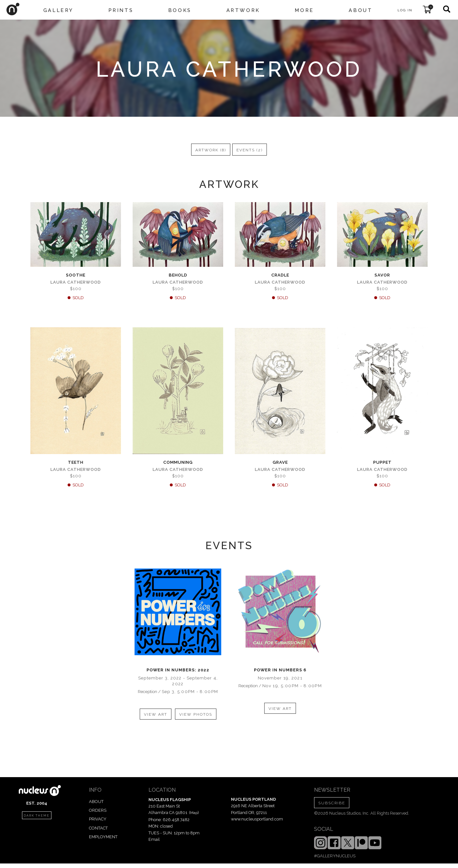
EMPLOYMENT (103, 837)
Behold (178, 275)
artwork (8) (211, 150)
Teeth (76, 462)
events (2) (250, 150)
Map (194, 813)
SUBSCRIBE (332, 803)
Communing (178, 462)
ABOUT (96, 802)
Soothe (76, 275)
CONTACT (98, 828)
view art (156, 714)
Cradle (280, 275)
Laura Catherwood (76, 282)
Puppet (382, 462)
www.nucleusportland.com (257, 819)
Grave (280, 462)
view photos (196, 714)
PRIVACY (98, 819)
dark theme (37, 816)
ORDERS (98, 810)
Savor (382, 275)
